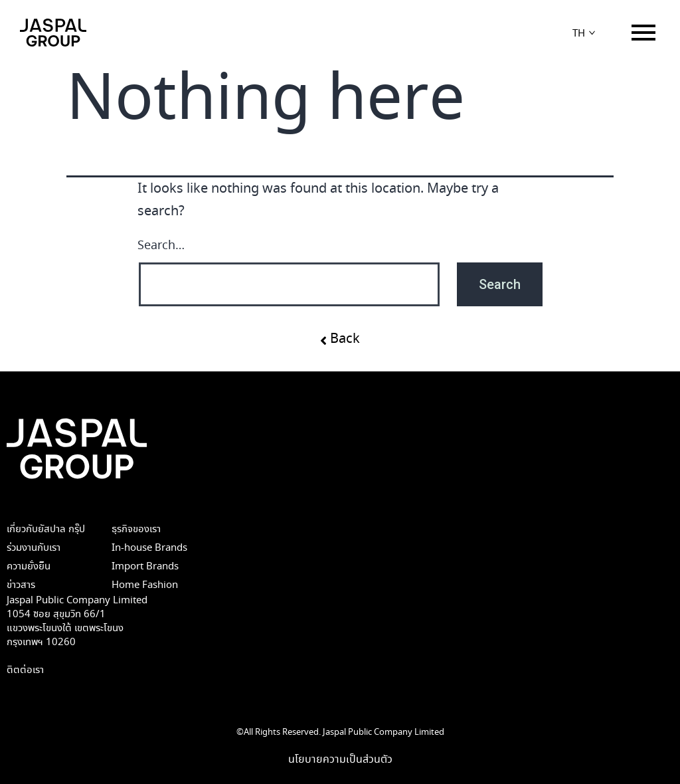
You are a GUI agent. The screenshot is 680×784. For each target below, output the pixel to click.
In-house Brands (149, 548)
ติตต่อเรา (25, 670)
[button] (340, 339)
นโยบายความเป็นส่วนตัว (340, 759)
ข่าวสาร (21, 585)
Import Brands (145, 566)
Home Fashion (145, 585)
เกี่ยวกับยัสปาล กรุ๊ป (46, 529)
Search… (161, 246)
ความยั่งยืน (29, 566)
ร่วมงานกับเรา (34, 548)
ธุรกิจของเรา (136, 529)
